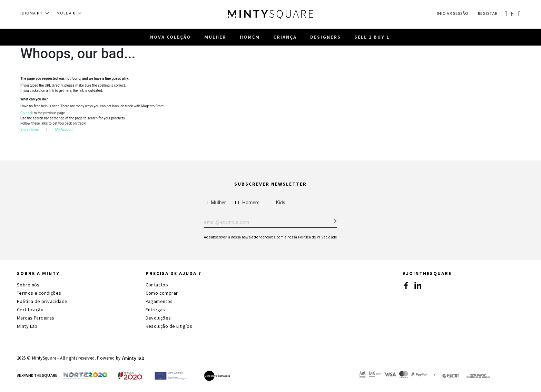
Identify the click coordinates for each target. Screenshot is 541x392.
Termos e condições (39, 293)
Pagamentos (159, 301)
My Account (64, 131)
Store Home (29, 131)
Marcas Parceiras (36, 318)
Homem (247, 203)
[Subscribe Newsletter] (332, 219)
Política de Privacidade (318, 237)
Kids (277, 203)
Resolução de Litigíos (169, 326)
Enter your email (270, 222)
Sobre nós (28, 285)
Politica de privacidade (42, 301)
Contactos (157, 285)
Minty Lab (27, 326)
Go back (27, 114)
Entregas (155, 310)
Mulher (215, 203)
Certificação (30, 310)
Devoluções (158, 318)
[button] (37, 13)
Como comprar (162, 293)
